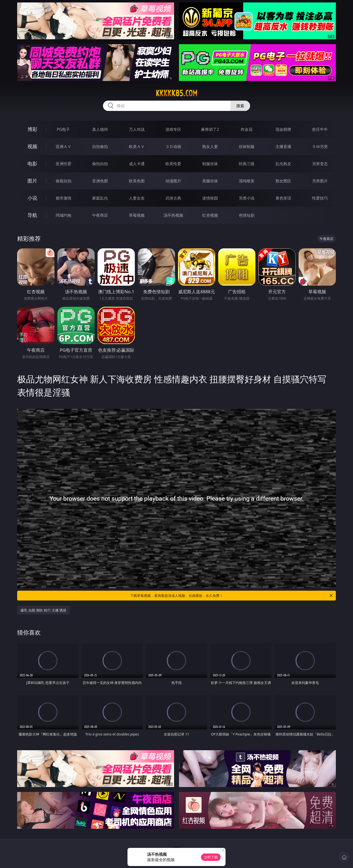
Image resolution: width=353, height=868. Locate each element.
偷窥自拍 (63, 181)
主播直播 (283, 147)
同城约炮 (63, 215)
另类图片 (320, 181)
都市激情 (63, 198)
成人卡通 (137, 164)
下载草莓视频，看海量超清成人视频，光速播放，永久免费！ (232, 596)
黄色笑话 (283, 198)
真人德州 (100, 129)
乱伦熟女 (283, 164)
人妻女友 (137, 198)
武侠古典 (173, 198)
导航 (32, 215)
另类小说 (247, 198)
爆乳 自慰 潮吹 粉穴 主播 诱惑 (43, 610)
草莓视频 (137, 215)
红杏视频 (210, 215)
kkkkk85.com (176, 93)
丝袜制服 (247, 147)
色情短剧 (247, 215)
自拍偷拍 (100, 147)
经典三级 (247, 164)
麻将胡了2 (210, 129)
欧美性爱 (173, 164)
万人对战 (137, 129)
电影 (32, 164)
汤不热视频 (173, 215)
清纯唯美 (247, 181)
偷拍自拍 (100, 164)
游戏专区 (173, 129)
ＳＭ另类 (320, 147)
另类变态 (320, 164)
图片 (32, 181)
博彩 (32, 129)
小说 (32, 198)
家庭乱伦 (100, 198)
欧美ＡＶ (137, 147)
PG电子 (63, 129)
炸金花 (247, 129)
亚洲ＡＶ (63, 147)
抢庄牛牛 (320, 129)
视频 (32, 146)
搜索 (240, 106)
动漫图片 (173, 181)
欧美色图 (137, 181)
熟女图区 (283, 181)
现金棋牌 (283, 129)
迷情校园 (210, 198)
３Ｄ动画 (173, 147)
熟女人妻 (210, 147)
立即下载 (211, 857)
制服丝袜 (210, 164)
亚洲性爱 (63, 164)
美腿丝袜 (210, 181)
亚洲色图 (100, 181)
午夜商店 (100, 215)
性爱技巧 (320, 198)
